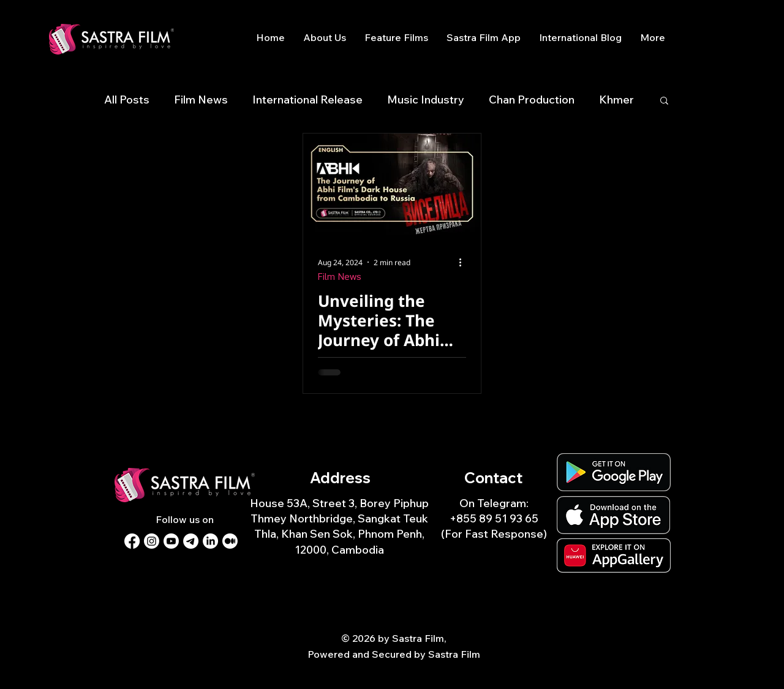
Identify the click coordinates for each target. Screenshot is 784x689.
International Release (307, 100)
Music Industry (426, 100)
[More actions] (464, 262)
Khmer (616, 100)
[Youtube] (171, 541)
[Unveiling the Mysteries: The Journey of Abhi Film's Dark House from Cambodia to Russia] (392, 184)
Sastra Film (454, 654)
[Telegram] (191, 541)
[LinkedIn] (210, 541)
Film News (201, 100)
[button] (664, 101)
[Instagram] (152, 541)
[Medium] (230, 541)
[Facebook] (132, 541)
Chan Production (532, 100)
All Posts (127, 100)
